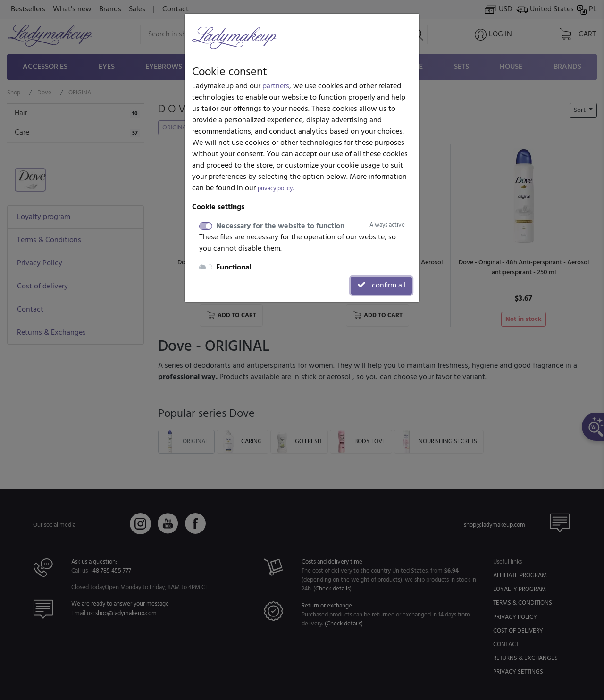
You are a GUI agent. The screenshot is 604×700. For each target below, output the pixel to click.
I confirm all (381, 286)
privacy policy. (276, 189)
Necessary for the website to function (310, 226)
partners (276, 86)
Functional (234, 268)
